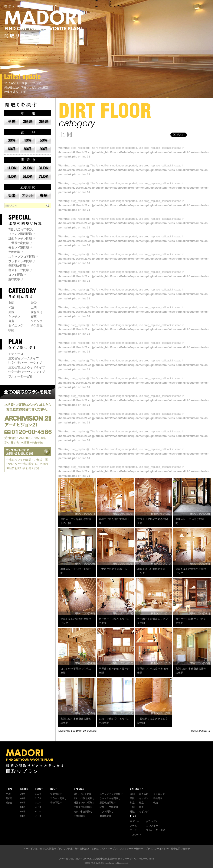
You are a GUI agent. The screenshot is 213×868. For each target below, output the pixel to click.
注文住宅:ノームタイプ (24, 358)
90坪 (23, 816)
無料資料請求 (82, 849)
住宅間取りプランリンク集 (59, 849)
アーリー (135, 830)
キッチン (14, 316)
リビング (37, 321)
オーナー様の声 (135, 849)
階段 (34, 303)
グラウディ (152, 821)
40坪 (23, 798)
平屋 (8, 794)
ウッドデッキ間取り (22, 261)
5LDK (38, 812)
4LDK (38, 807)
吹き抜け (37, 312)
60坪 (23, 807)
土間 (34, 307)
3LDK (38, 803)
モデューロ (16, 354)
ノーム (133, 826)
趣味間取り (16, 279)
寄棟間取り (56, 803)
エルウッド (136, 835)
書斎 (11, 321)
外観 (11, 312)
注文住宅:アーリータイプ (25, 363)
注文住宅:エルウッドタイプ (27, 367)
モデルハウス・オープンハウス (108, 849)
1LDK (38, 794)
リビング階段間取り (22, 234)
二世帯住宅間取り (20, 243)
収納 (11, 330)
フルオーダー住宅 (20, 376)
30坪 (23, 794)
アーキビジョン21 (33, 849)
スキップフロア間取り (23, 257)
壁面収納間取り (19, 266)
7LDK (38, 816)
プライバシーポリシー (157, 849)
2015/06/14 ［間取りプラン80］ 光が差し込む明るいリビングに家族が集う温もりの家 (26, 88)
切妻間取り (56, 794)
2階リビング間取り (21, 229)
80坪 (23, 812)
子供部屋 (37, 325)
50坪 (23, 803)
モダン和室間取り (20, 247)
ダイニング (16, 325)
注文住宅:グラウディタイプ (27, 372)
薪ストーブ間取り (20, 270)
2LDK (38, 798)
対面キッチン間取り (22, 238)
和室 (11, 307)
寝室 (34, 316)
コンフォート (153, 826)
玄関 (11, 303)
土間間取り (16, 252)
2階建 (9, 798)
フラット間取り (58, 798)
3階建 (9, 803)
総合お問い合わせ (180, 849)
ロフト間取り (17, 275)
